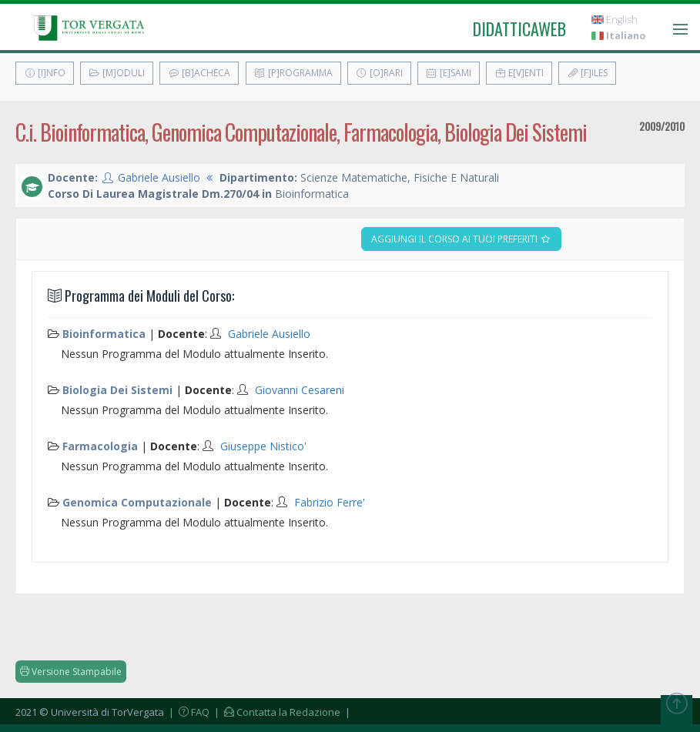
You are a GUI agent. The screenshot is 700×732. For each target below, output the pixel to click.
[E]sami (449, 73)
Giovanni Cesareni (300, 390)
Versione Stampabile (71, 672)
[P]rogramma (293, 73)
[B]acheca (199, 73)
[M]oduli (117, 73)
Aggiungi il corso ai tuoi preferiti (461, 239)
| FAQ (188, 712)
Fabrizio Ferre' (330, 502)
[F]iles (587, 73)
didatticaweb (519, 28)
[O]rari (379, 73)
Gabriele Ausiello (159, 177)
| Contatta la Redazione (276, 712)
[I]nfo (45, 73)
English (615, 20)
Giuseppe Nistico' (263, 446)
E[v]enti (519, 73)
